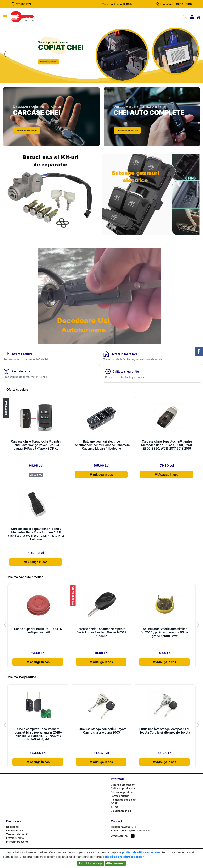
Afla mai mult (115, 863)
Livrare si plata (15, 838)
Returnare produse (122, 792)
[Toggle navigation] (5, 17)
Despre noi (13, 827)
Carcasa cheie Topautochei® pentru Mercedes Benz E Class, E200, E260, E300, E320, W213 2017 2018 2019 (167, 445)
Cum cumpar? (15, 831)
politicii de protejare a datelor (123, 857)
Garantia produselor (123, 785)
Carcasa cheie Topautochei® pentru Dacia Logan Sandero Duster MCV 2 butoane (101, 632)
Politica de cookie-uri (124, 800)
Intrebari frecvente (17, 842)
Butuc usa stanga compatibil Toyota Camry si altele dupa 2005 (101, 731)
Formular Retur (120, 796)
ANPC (114, 807)
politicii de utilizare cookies (141, 852)
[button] (5, 54)
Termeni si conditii (17, 834)
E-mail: (115, 831)
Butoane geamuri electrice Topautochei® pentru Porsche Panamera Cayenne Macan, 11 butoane (101, 445)
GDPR (114, 803)
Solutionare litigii (121, 811)
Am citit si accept (91, 863)
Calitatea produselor (123, 788)
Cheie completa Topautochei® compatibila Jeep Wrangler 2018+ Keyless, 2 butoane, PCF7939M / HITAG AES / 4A (38, 734)
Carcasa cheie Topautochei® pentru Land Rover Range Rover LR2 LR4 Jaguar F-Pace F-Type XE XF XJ (36, 445)
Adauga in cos (101, 475)
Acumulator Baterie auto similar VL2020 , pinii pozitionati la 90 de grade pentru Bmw (165, 632)
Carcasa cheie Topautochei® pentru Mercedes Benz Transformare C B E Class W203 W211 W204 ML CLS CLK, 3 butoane (36, 534)
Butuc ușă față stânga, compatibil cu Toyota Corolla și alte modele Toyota (165, 731)
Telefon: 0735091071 (123, 827)
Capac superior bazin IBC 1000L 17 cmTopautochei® (38, 631)
